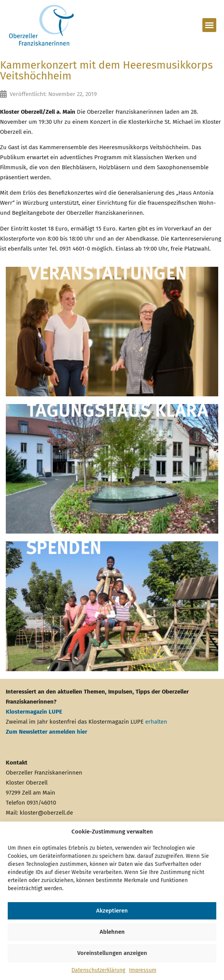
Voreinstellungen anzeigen (112, 953)
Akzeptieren (112, 911)
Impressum (143, 970)
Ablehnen (112, 932)
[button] (209, 25)
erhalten (156, 722)
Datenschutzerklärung (98, 970)
